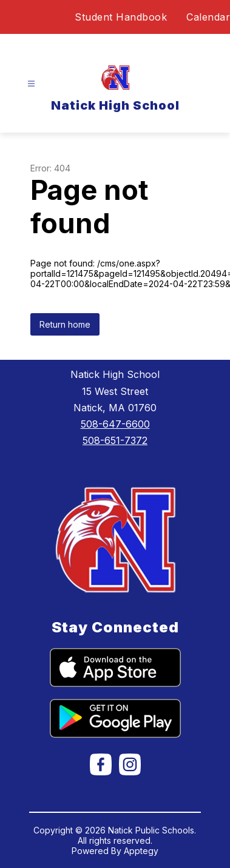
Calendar (208, 17)
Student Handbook (121, 17)
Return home (65, 324)
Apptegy (141, 851)
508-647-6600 (115, 424)
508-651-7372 (115, 440)
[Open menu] (31, 84)
